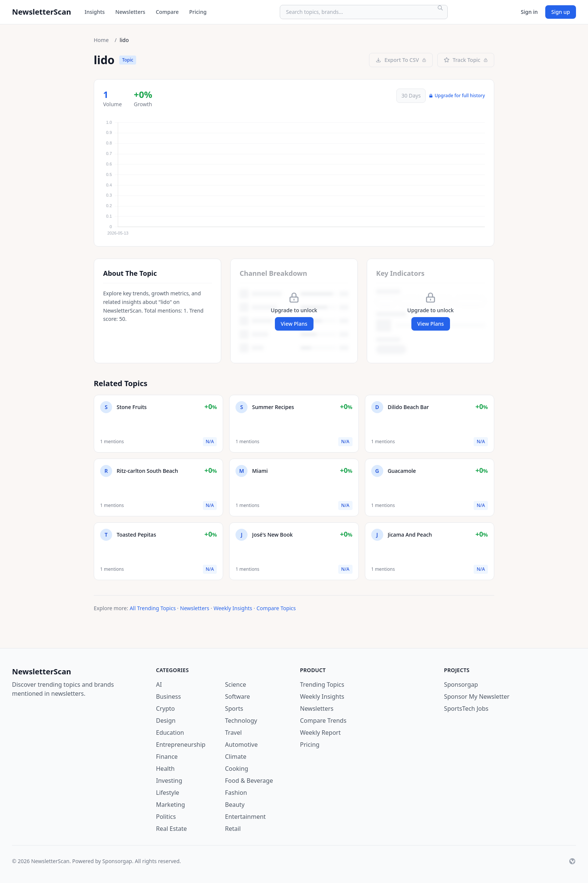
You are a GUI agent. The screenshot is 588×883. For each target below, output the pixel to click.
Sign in (529, 12)
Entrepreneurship (181, 745)
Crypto (165, 709)
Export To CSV (401, 60)
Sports (234, 709)
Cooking (237, 769)
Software (238, 696)
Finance (167, 757)
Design (166, 721)
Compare (167, 12)
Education (170, 733)
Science (235, 684)
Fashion (236, 793)
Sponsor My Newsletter (477, 696)
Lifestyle (168, 793)
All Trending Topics (153, 608)
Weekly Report (320, 733)
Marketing (170, 805)
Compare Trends (323, 721)
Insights (94, 12)
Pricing (198, 12)
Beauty (235, 805)
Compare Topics (276, 608)
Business (168, 696)
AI (159, 684)
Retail (233, 829)
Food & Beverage (249, 781)
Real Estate (171, 829)
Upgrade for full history (457, 96)
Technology (241, 721)
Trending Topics (322, 684)
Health (165, 769)
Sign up (561, 12)
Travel (233, 733)
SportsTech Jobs (466, 709)
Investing (169, 781)
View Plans (294, 324)
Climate (236, 757)
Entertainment (245, 817)
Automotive (241, 745)
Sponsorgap (461, 684)
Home (101, 40)
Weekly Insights (233, 608)
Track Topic (466, 60)
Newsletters (130, 12)
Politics (166, 817)
